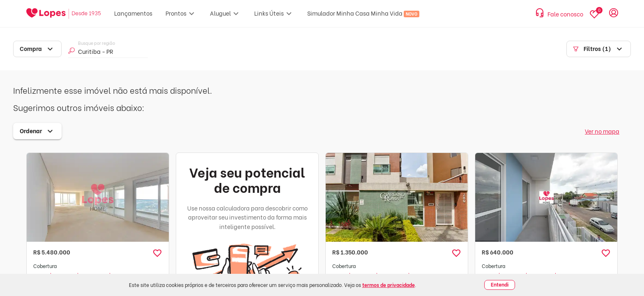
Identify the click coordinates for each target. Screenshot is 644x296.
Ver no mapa (602, 131)
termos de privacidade (389, 285)
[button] (157, 253)
